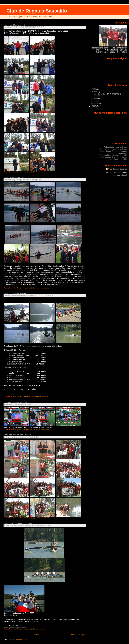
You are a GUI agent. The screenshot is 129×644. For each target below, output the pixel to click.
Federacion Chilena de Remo (115, 147)
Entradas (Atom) (22, 640)
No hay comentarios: (43, 288)
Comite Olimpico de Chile (117, 159)
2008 (94, 106)
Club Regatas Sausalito (118, 169)
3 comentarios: (41, 172)
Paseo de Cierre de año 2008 (17, 404)
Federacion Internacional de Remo (113, 149)
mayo (96, 101)
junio (96, 99)
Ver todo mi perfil (120, 175)
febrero (97, 104)
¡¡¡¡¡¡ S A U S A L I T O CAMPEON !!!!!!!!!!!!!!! (25, 27)
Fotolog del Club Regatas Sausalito (113, 155)
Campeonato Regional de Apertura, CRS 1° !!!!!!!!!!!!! (29, 296)
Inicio (37, 635)
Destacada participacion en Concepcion (23, 180)
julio (96, 92)
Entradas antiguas (78, 635)
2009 (94, 89)
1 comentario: (41, 629)
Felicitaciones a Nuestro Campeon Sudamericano (27, 526)
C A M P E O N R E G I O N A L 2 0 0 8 (21, 437)
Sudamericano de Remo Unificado (113, 157)
